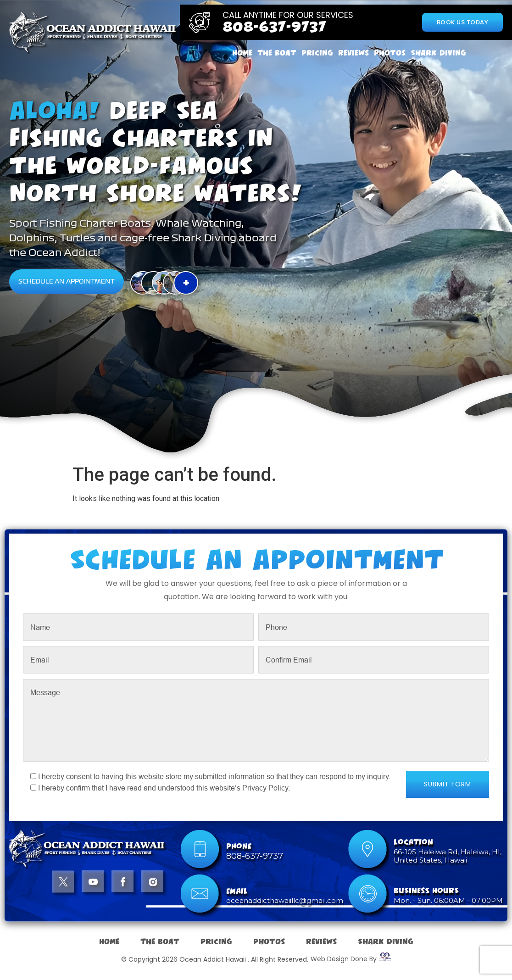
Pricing (317, 53)
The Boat (277, 53)
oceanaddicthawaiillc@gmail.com (285, 900)
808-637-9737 (274, 27)
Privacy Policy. (266, 788)
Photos (390, 53)
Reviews (353, 53)
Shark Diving (438, 53)
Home (242, 53)
